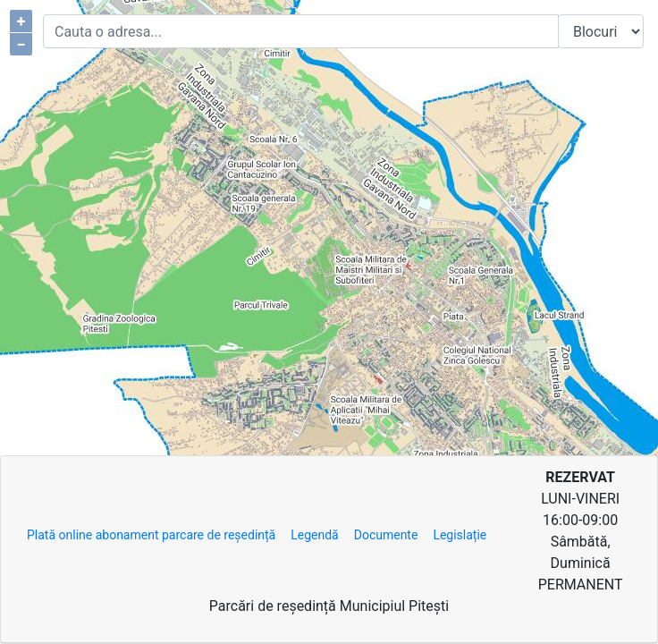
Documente (386, 535)
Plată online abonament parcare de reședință (151, 535)
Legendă (315, 535)
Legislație (460, 535)
